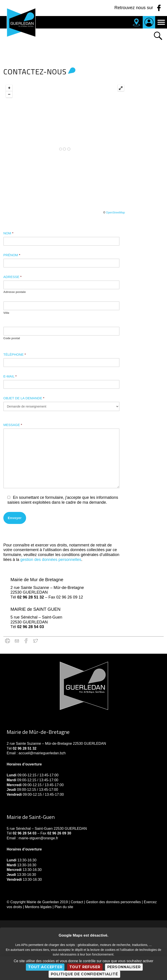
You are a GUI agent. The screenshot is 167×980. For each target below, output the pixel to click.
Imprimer (7, 641)
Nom (8, 233)
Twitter (36, 641)
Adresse (12, 277)
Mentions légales (38, 907)
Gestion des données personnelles (113, 902)
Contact (77, 902)
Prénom (12, 255)
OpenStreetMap (115, 213)
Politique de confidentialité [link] (84, 974)
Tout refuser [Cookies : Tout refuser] (85, 967)
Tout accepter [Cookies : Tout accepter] (45, 967)
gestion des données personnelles (50, 560)
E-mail (10, 376)
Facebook (26, 641)
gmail (17, 641)
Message (13, 425)
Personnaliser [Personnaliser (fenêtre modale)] (124, 967)
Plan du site (64, 907)
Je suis (149, 22)
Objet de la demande (24, 398)
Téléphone (15, 354)
